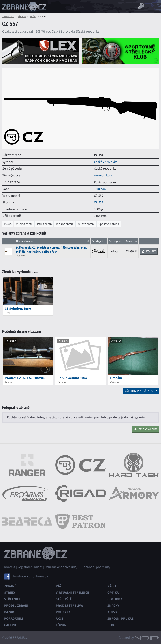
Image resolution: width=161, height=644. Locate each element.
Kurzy (112, 612)
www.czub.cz (103, 175)
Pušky (33, 16)
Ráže (60, 586)
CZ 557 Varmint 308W (72, 378)
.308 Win (100, 189)
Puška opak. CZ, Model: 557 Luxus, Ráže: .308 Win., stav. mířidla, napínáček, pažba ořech (51, 250)
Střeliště (64, 599)
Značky (113, 606)
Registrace (25, 567)
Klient (38, 567)
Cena (129, 241)
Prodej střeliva (69, 606)
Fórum (61, 625)
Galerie (10, 625)
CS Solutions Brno (18, 308)
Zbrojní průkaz (120, 619)
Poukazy (63, 612)
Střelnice (12, 599)
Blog (111, 625)
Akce (60, 619)
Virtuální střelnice (72, 593)
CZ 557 (99, 202)
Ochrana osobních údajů (62, 567)
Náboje (113, 586)
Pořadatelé (14, 619)
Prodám (116, 378)
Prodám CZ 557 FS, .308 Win (25, 378)
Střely (10, 593)
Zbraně (22, 16)
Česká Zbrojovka (106, 162)
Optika (113, 593)
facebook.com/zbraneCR (31, 576)
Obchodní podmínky (96, 567)
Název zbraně (24, 241)
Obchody (115, 599)
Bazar (9, 612)
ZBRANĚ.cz (8, 16)
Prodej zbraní (16, 606)
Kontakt (10, 567)
